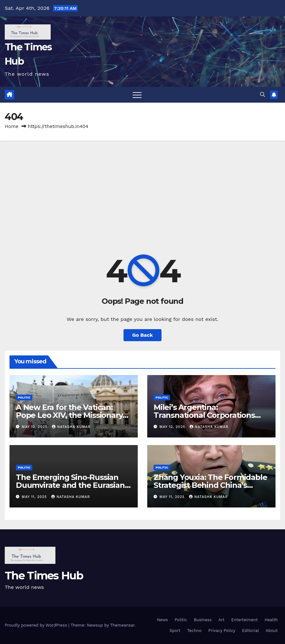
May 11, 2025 (35, 497)
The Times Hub (44, 576)
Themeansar (122, 625)
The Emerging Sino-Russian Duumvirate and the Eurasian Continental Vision (70, 485)
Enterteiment (244, 620)
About (272, 631)
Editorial (251, 631)
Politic (24, 397)
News (162, 620)
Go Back (143, 335)
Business (203, 620)
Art (222, 620)
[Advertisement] (142, 188)
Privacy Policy (222, 631)
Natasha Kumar (71, 427)
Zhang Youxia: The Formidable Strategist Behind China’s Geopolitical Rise (210, 485)
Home (12, 126)
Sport (175, 631)
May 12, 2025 (35, 427)
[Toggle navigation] (137, 95)
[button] (263, 95)
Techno (194, 631)
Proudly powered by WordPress (37, 625)
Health (271, 620)
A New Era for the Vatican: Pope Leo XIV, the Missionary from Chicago (69, 415)
